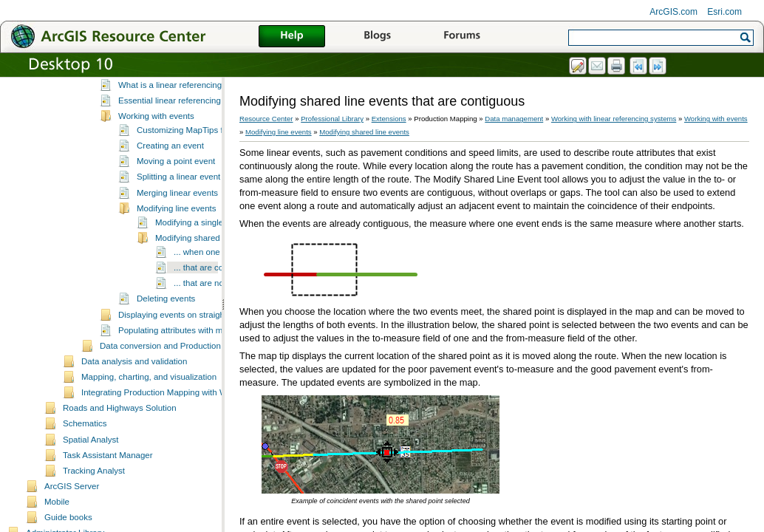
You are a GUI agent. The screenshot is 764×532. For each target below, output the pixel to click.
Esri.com (724, 12)
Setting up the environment (151, 78)
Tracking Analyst (94, 525)
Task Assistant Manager (108, 509)
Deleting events (166, 352)
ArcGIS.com (673, 12)
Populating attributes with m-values (184, 384)
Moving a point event (176, 215)
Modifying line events (177, 262)
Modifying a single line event (209, 276)
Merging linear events (177, 247)
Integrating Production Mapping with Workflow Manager (186, 446)
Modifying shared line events (209, 292)
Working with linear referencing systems (175, 125)
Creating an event (170, 199)
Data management (514, 119)
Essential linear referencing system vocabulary (206, 154)
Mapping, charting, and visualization (149, 431)
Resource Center (266, 119)
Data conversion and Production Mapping (178, 400)
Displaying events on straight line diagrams (199, 369)
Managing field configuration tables (166, 93)
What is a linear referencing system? (187, 139)
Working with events (156, 170)
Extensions (389, 119)
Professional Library (332, 119)
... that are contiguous (215, 321)
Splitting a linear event (178, 231)
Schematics (85, 477)
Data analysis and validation (134, 415)
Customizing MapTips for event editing (209, 184)
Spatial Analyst (91, 494)
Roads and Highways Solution (120, 462)
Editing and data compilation (153, 109)
